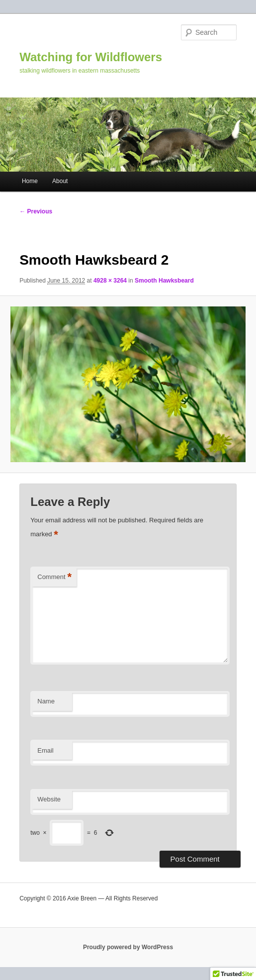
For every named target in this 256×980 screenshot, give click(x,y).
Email (45, 750)
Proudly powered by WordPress (128, 947)
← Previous (36, 211)
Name (46, 701)
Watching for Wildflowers (91, 57)
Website (49, 799)
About (60, 181)
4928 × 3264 (110, 281)
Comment (54, 577)
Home (30, 181)
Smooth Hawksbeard (164, 281)
